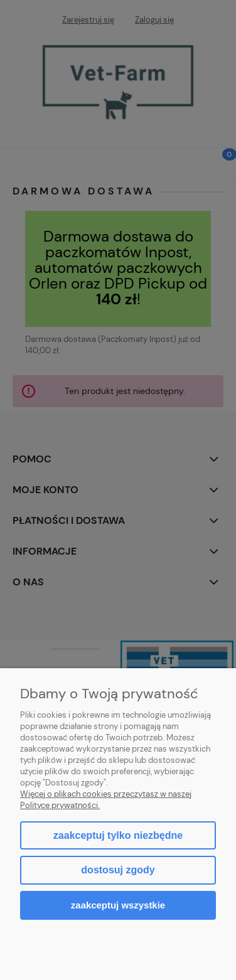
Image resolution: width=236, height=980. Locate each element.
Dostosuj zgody (118, 870)
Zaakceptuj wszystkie (118, 905)
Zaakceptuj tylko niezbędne (118, 835)
